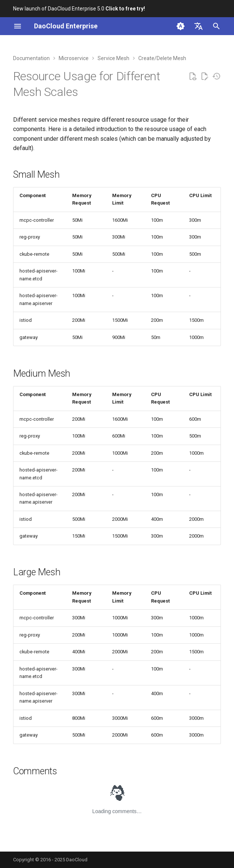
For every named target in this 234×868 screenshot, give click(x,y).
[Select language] (198, 26)
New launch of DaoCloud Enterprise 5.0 (79, 9)
